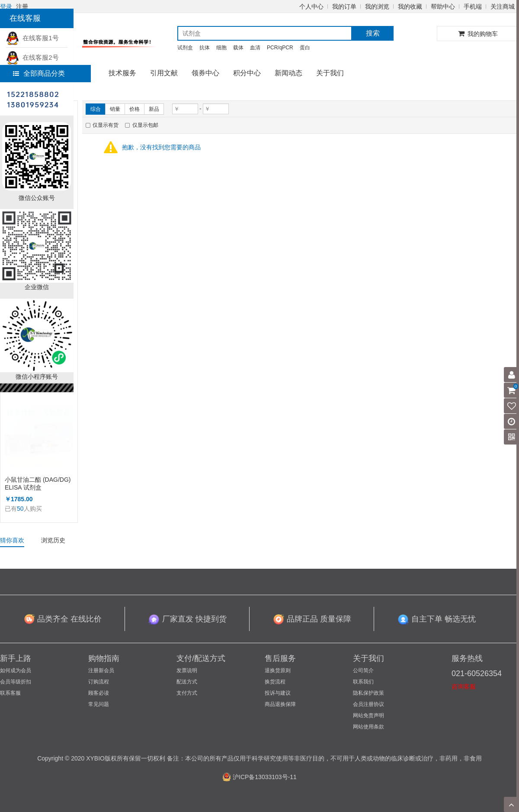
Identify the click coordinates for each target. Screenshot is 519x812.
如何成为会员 (16, 670)
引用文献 (164, 73)
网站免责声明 (368, 715)
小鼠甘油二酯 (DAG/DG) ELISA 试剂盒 (38, 483)
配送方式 (187, 682)
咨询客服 (464, 686)
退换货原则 (278, 670)
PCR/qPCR (280, 48)
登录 (6, 6)
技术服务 (122, 73)
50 (20, 509)
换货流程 (275, 682)
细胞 (221, 48)
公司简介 (363, 670)
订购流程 (99, 682)
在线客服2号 (32, 57)
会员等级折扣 (16, 682)
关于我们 (330, 73)
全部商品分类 (39, 73)
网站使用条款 (368, 727)
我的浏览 (377, 6)
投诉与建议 (278, 693)
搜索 (373, 33)
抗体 (205, 48)
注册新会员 (101, 670)
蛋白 (305, 48)
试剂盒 (185, 48)
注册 (22, 6)
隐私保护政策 (368, 693)
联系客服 (10, 693)
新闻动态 (288, 73)
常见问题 (99, 704)
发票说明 (187, 670)
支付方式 (187, 693)
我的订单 (344, 6)
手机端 (473, 6)
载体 (238, 48)
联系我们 (363, 682)
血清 (255, 48)
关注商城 (503, 6)
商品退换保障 (280, 704)
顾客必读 (99, 693)
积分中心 (247, 73)
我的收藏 (410, 6)
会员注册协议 (368, 704)
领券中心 (205, 73)
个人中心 (311, 6)
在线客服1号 (32, 38)
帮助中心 (443, 6)
